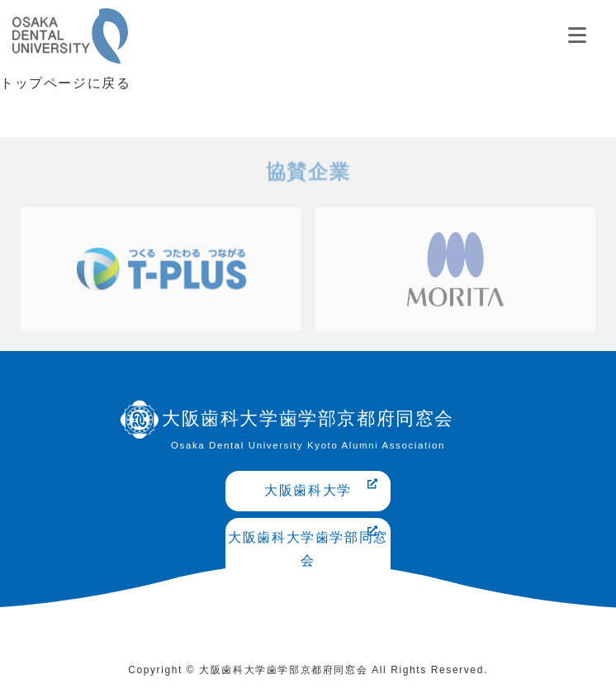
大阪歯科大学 (322, 488)
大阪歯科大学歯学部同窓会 (308, 547)
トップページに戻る (65, 83)
